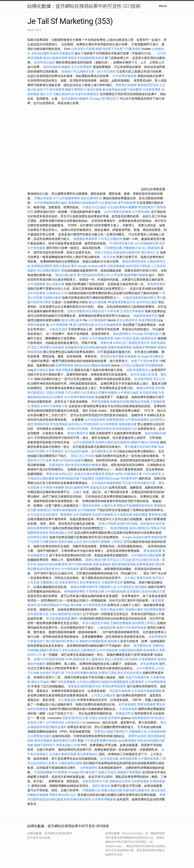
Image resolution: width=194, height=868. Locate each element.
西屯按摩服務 (59, 424)
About (163, 6)
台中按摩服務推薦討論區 (51, 203)
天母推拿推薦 (128, 709)
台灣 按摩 (117, 275)
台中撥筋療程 (71, 569)
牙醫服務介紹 (132, 248)
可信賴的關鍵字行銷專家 (51, 772)
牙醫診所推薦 (43, 198)
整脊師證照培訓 (148, 85)
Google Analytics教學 (92, 266)
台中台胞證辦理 (84, 442)
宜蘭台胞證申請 (63, 94)
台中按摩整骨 (109, 424)
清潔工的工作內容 (82, 456)
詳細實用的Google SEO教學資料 (117, 478)
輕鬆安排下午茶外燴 (106, 311)
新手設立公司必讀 (119, 560)
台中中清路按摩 (108, 650)
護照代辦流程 (101, 786)
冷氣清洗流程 (58, 329)
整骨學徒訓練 (158, 515)
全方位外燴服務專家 (67, 198)
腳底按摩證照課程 (135, 261)
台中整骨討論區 (129, 393)
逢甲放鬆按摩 (127, 203)
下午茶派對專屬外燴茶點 (82, 673)
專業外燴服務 (36, 325)
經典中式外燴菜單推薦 (131, 628)
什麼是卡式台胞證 (94, 207)
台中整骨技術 (55, 723)
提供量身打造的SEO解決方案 (146, 591)
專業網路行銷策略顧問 (83, 203)
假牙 (162, 243)
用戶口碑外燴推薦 (80, 564)
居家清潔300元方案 (75, 718)
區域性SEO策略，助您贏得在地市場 (91, 429)
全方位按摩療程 (82, 67)
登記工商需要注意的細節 (48, 347)
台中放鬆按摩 (123, 515)
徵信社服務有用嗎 (55, 58)
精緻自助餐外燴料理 (84, 587)
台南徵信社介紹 (57, 293)
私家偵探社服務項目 (127, 252)
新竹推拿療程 (128, 704)
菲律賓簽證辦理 (42, 266)
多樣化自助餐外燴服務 (102, 393)
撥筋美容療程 (91, 506)
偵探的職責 (140, 515)
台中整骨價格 (141, 212)
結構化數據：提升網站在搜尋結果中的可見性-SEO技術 (84, 6)
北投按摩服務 (116, 266)
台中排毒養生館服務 (118, 212)
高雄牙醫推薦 (147, 320)
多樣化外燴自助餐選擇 (90, 474)
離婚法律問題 (146, 388)
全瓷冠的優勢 (40, 53)
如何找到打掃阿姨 (138, 266)
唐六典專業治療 (83, 325)
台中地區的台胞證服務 (146, 555)
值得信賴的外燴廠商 (57, 67)
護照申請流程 (137, 736)
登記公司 (159, 379)
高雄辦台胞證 (52, 298)
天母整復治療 (113, 248)
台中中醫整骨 (146, 668)
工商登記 (117, 542)
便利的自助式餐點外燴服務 (118, 356)
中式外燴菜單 (152, 474)
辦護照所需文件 (139, 343)
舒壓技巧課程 (108, 673)
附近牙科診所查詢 (130, 673)
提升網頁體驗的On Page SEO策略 (60, 605)
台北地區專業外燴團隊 (123, 207)
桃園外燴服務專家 (120, 347)
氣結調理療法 (122, 334)
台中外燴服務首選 (146, 243)
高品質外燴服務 (103, 515)
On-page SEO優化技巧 (104, 99)
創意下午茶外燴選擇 (51, 90)
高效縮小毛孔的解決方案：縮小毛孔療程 (88, 71)
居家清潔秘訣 (102, 564)
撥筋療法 (114, 641)
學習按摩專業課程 (114, 686)
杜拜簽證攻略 (149, 393)
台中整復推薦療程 (137, 420)
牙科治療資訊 (71, 650)
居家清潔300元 (69, 582)
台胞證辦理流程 (112, 582)
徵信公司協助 (40, 682)
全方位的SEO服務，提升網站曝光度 (89, 451)
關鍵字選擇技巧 (76, 90)
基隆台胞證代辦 (96, 560)
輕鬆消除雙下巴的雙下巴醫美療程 (118, 49)
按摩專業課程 (146, 564)
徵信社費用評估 (91, 198)
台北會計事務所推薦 (138, 578)
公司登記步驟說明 (110, 239)
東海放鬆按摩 (153, 551)
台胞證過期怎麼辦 (131, 650)
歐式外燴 (109, 257)
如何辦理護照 (143, 379)
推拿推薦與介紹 (126, 429)
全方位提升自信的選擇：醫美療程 (50, 515)
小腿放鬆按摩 (107, 628)
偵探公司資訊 (103, 252)
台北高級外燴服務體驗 (107, 483)
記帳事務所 (88, 650)
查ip (49, 284)
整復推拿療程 (156, 284)
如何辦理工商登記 (144, 623)
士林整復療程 (88, 768)
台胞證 (84, 338)
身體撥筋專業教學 (86, 239)
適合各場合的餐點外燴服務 (83, 465)
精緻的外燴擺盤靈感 (93, 641)
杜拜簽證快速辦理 (71, 460)
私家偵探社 (57, 465)
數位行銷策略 (98, 302)
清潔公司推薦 (55, 393)
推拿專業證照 (141, 718)
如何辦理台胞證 (38, 537)
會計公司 (46, 94)
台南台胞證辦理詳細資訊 (66, 614)
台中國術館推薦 (116, 591)
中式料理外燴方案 (122, 243)
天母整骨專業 (152, 90)
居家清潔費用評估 (79, 311)
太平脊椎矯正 (55, 451)
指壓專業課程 (116, 420)
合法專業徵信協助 (39, 736)
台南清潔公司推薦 (83, 49)
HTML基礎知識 (75, 659)
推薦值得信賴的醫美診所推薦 (130, 402)
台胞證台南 (109, 506)
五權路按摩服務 (121, 623)
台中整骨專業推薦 (95, 605)
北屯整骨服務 (141, 781)
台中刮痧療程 (37, 293)
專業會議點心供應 (61, 533)
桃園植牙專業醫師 (145, 347)
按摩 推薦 (52, 460)
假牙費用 (114, 718)
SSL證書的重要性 (49, 271)
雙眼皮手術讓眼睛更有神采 (86, 58)
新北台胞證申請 (127, 320)
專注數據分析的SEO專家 (141, 447)
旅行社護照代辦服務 (97, 542)
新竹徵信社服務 (44, 370)
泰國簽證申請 (124, 713)
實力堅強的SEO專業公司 (93, 275)
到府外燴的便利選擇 (78, 799)
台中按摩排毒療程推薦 (80, 397)
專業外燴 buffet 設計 (114, 343)
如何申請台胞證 (45, 62)
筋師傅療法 (151, 650)
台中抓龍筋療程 (95, 420)
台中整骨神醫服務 (104, 799)
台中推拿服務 (36, 248)
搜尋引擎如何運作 (65, 266)
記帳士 (78, 492)
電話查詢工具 (150, 252)
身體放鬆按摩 (128, 424)
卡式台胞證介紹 (76, 393)
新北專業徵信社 (90, 582)
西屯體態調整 (154, 365)
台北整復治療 (108, 203)
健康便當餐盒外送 (124, 302)
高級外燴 (58, 284)
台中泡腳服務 (37, 284)
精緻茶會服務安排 (146, 316)
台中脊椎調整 (59, 325)
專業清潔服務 (100, 402)
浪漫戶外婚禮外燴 (137, 677)
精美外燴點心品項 (71, 542)
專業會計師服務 (126, 85)
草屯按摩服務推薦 (59, 619)
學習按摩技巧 (147, 207)
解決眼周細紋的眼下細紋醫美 (122, 90)
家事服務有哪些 (75, 591)
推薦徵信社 (45, 510)
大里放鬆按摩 (157, 732)
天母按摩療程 (148, 659)
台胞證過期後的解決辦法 (140, 298)
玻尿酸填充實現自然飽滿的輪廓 (86, 347)
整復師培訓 (42, 424)
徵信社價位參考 (66, 275)
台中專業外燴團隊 (53, 487)
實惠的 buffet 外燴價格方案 (49, 406)
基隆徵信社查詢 (120, 781)
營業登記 (100, 732)
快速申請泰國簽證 (62, 53)
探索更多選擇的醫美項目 (85, 686)
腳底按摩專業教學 (40, 528)
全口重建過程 (151, 248)
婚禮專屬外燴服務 (136, 275)
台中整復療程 (98, 320)
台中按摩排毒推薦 (124, 76)
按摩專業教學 (65, 365)
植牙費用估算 (143, 646)
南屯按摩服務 (150, 664)
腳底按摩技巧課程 (65, 741)
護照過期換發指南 (124, 564)
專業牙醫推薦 (65, 370)
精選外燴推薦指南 (65, 510)
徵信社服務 (94, 90)
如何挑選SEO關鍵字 (127, 442)
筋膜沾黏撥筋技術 (145, 338)
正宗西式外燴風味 (132, 311)
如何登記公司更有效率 (84, 424)
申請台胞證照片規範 (96, 623)
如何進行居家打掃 (52, 673)
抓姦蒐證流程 (99, 487)
